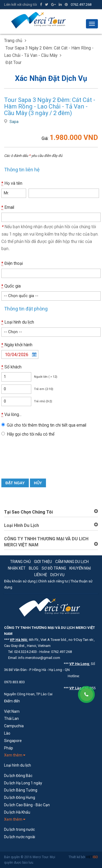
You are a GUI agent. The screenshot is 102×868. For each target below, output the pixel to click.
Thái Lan (11, 719)
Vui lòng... (11, 415)
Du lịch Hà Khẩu (17, 812)
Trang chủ (20, 562)
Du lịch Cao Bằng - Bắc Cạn (27, 805)
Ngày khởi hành (17, 345)
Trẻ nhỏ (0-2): (43, 401)
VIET (92, 857)
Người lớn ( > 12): (46, 377)
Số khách (11, 367)
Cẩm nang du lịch (72, 562)
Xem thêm (15, 755)
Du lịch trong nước (19, 829)
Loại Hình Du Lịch (21, 525)
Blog (34, 568)
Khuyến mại (80, 568)
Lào (7, 733)
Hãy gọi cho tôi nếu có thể (31, 434)
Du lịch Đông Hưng (20, 797)
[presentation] (43, 462)
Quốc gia (11, 286)
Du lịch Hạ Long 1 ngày (23, 783)
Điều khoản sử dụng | (21, 581)
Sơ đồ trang (54, 568)
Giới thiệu (43, 562)
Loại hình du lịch (18, 322)
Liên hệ (41, 575)
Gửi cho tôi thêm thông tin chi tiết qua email (47, 425)
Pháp (9, 748)
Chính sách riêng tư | (54, 581)
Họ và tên (12, 183)
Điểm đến (12, 701)
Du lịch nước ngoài (20, 837)
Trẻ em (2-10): (44, 389)
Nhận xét (17, 568)
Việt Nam (12, 711)
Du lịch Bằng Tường (21, 790)
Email (8, 207)
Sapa (14, 122)
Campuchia (14, 726)
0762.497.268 (81, 5)
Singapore (13, 741)
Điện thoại (12, 263)
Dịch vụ (57, 575)
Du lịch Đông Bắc (18, 776)
